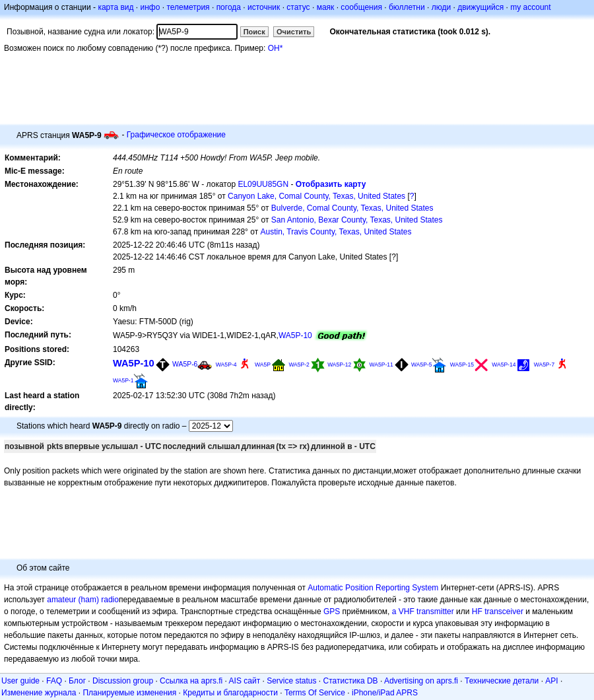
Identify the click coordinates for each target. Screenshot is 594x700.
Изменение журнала (39, 693)
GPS (332, 612)
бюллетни (407, 7)
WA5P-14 (504, 365)
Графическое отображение (176, 135)
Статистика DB (351, 681)
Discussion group (123, 681)
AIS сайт (245, 681)
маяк (326, 7)
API (551, 681)
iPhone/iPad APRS (385, 693)
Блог (77, 681)
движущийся (480, 7)
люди (441, 7)
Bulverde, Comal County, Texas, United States (352, 208)
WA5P (263, 365)
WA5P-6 (185, 364)
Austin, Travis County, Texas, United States (336, 232)
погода (229, 7)
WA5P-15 (462, 365)
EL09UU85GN (263, 184)
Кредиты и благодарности (230, 693)
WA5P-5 (421, 365)
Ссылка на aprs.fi (191, 681)
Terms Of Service (315, 693)
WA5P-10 (295, 335)
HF (477, 612)
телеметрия (188, 7)
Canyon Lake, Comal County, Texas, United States (316, 196)
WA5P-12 (339, 365)
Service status (291, 681)
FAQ (54, 681)
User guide (20, 681)
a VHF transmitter (423, 612)
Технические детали (502, 681)
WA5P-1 (123, 380)
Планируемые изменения (129, 693)
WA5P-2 (299, 365)
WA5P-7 (544, 365)
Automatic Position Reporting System (373, 588)
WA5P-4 (226, 365)
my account (530, 7)
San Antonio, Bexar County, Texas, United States (357, 220)
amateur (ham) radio (83, 600)
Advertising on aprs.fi (421, 681)
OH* (276, 48)
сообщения (361, 7)
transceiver (504, 612)
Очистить (294, 32)
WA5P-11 (381, 365)
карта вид (115, 7)
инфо (150, 7)
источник (264, 7)
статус (298, 7)
